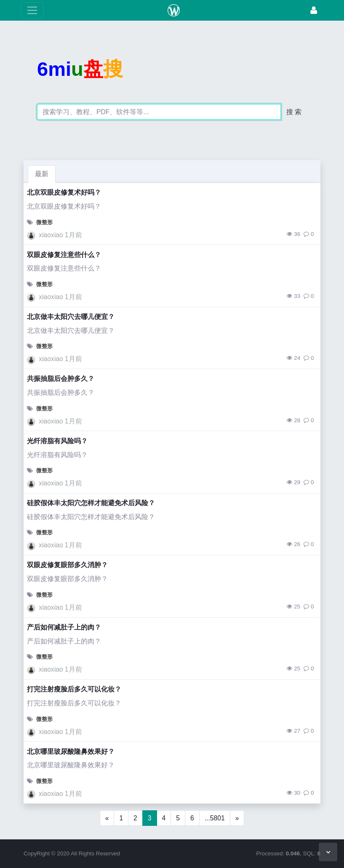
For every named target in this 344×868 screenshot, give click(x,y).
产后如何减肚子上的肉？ (64, 627)
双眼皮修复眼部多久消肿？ (67, 565)
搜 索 (294, 112)
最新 (42, 174)
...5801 (215, 818)
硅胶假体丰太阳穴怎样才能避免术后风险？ (91, 503)
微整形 (44, 222)
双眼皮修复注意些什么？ (64, 255)
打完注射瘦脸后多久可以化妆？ (74, 689)
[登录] (314, 10)
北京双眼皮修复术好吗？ (64, 192)
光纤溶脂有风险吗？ (57, 441)
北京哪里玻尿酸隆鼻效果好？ (71, 751)
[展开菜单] (32, 10)
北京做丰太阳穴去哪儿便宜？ (71, 317)
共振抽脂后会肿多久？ (61, 379)
